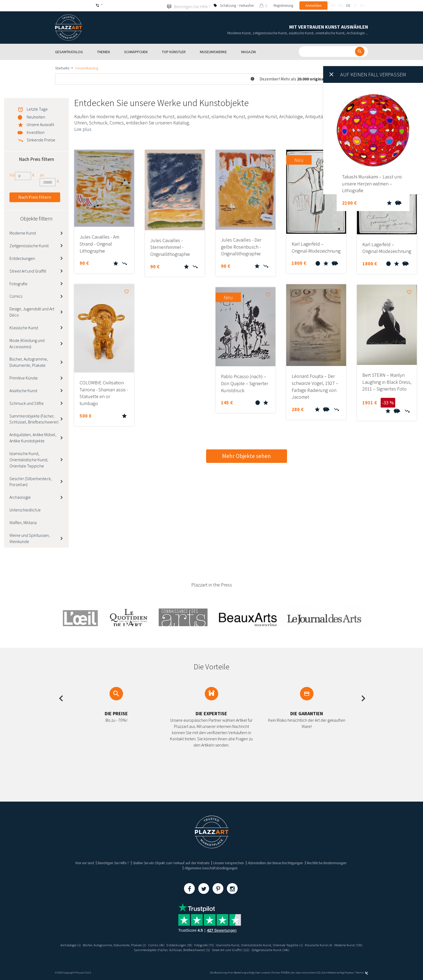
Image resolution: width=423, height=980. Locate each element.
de (348, 5)
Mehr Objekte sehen (246, 456)
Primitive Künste (24, 378)
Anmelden (313, 5)
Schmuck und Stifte (27, 403)
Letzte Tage (37, 109)
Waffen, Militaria (23, 522)
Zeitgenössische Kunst (29, 245)
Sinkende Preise (41, 140)
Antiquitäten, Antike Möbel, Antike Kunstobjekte (33, 438)
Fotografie (18, 283)
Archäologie (20, 497)
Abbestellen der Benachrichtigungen (275, 863)
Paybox (349, 973)
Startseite (62, 68)
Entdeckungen (22, 258)
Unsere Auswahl (40, 124)
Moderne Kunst (23, 233)
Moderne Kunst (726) (124, 950)
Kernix (362, 973)
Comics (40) (167, 945)
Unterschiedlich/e (25, 510)
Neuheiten (36, 117)
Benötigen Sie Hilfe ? (113, 863)
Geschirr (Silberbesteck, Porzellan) (31, 481)
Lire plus (83, 129)
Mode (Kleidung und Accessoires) (27, 343)
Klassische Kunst (24, 327)
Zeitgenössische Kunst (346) (294, 950)
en (340, 5)
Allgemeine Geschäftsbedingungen (211, 868)
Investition (36, 132)
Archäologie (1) (73, 945)
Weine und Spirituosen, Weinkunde (30, 538)
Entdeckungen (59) (192, 945)
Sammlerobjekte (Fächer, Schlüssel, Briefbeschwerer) (34, 419)
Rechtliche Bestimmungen (327, 863)
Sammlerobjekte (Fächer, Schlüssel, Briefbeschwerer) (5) (185, 950)
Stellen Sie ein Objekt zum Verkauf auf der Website (171, 863)
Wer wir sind (85, 863)
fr (333, 5)
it (355, 5)
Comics (16, 296)
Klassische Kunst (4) (347, 945)
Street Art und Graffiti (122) (250, 950)
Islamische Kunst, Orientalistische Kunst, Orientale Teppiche (29, 459)
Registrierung (283, 5)
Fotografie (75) (220, 945)
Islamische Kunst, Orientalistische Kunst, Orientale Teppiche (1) (281, 945)
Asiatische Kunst (23, 390)
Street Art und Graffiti (28, 271)
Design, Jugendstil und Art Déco (32, 312)
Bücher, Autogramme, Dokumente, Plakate (29, 362)
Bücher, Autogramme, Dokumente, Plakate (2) (121, 945)
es (362, 5)
